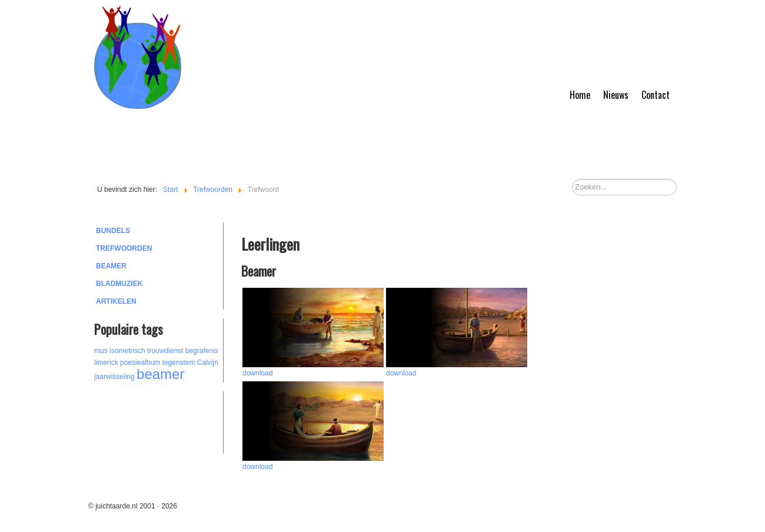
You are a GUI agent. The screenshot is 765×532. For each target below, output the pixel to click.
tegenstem (178, 363)
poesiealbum (140, 363)
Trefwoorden (124, 248)
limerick (106, 363)
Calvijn (208, 363)
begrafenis (202, 351)
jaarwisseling (114, 377)
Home (580, 95)
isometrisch (127, 351)
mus (101, 351)
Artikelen (116, 301)
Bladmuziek (119, 284)
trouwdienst (165, 351)
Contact (656, 95)
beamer (160, 374)
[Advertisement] (159, 421)
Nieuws (616, 95)
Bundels (113, 231)
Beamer (111, 266)
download (257, 373)
